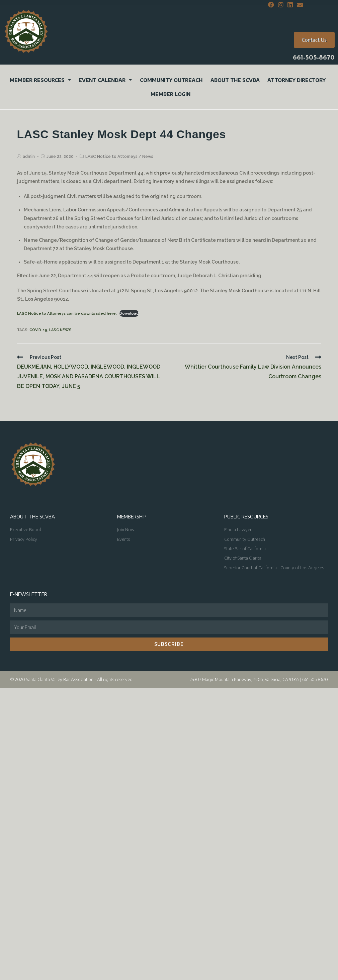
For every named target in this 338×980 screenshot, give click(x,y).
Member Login (171, 94)
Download (129, 313)
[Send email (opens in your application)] (299, 5)
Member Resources (40, 80)
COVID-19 (38, 330)
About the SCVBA (235, 80)
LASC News (60, 330)
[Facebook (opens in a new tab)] (271, 5)
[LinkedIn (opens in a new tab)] (290, 5)
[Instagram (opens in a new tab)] (281, 5)
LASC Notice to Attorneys (111, 157)
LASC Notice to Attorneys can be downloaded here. (67, 313)
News (148, 157)
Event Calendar (105, 80)
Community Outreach (171, 80)
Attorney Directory (297, 80)
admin (29, 157)
